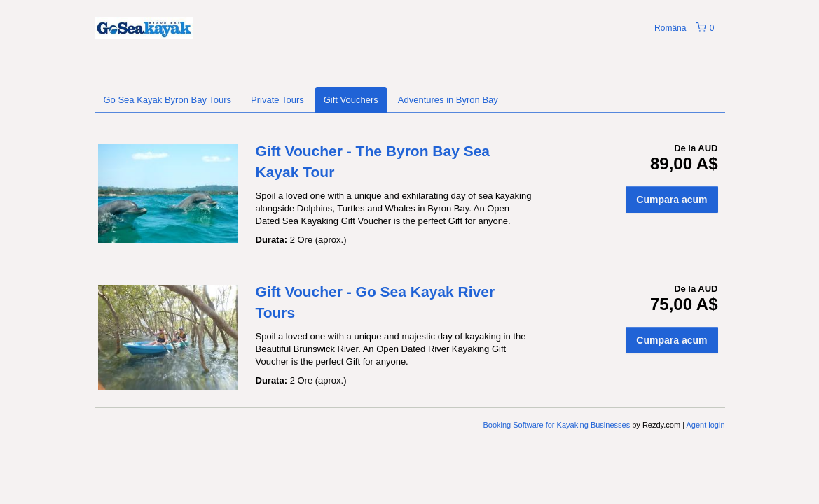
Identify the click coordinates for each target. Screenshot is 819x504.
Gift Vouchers (351, 100)
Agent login (705, 425)
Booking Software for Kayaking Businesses (557, 425)
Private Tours (277, 100)
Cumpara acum (672, 199)
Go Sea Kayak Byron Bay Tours (168, 100)
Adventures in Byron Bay (448, 100)
